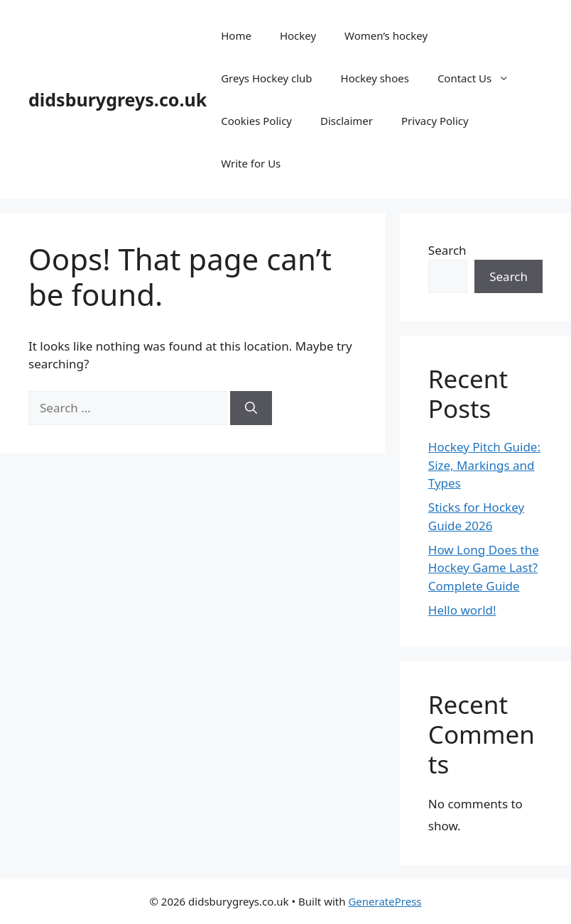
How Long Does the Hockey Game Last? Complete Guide (484, 568)
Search (447, 250)
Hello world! (462, 610)
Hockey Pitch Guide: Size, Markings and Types (484, 465)
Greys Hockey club (266, 78)
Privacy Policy (435, 121)
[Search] (251, 408)
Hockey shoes (375, 78)
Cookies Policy (256, 121)
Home (236, 35)
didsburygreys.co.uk (118, 99)
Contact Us (480, 78)
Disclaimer (347, 121)
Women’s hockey (386, 35)
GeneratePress (385, 901)
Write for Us (251, 163)
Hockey (298, 35)
